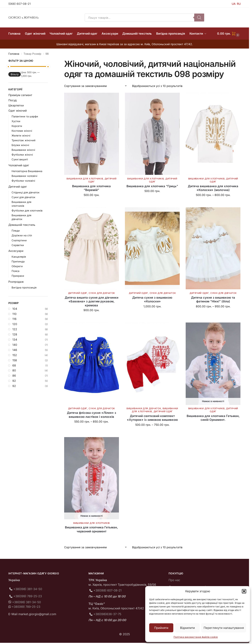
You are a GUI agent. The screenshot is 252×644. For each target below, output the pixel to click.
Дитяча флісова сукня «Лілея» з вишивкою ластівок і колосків (92, 415)
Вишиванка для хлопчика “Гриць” (152, 186)
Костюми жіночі (22, 131)
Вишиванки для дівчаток (144, 408)
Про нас (174, 580)
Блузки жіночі (20, 145)
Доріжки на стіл (22, 235)
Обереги (17, 266)
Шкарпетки (16, 105)
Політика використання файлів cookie (196, 637)
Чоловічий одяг (19, 165)
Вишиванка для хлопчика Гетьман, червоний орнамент (91, 529)
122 (15, 329)
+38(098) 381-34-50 (28, 589)
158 (15, 360)
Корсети (17, 126)
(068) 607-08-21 (20, 4)
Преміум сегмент (20, 95)
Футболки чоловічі (23, 181)
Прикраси (18, 276)
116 (14, 319)
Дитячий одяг (78, 293)
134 (15, 340)
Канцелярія (19, 257)
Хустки (16, 121)
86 (14, 376)
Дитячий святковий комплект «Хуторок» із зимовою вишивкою (152, 418)
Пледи (16, 231)
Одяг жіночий (18, 111)
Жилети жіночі (21, 135)
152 (15, 355)
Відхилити (187, 628)
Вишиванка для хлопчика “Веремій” (91, 188)
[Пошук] (199, 18)
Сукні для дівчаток (102, 293)
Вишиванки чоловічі (24, 176)
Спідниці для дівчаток (25, 192)
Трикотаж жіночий (24, 140)
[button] (244, 591)
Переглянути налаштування (224, 628)
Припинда (18, 261)
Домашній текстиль (22, 225)
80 (14, 370)
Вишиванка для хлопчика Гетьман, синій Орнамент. (213, 418)
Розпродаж (16, 282)
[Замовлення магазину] (96, 86)
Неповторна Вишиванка (27, 171)
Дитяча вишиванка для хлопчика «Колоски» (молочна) (213, 188)
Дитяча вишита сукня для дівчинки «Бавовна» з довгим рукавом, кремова (92, 301)
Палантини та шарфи (25, 116)
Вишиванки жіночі (23, 150)
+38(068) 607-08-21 (107, 590)
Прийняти (161, 628)
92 (14, 381)
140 (15, 345)
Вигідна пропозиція (24, 287)
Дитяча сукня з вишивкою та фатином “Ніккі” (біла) (213, 300)
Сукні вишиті (20, 159)
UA (234, 4)
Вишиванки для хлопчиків (85, 179)
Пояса (15, 271)
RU (239, 4)
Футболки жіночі (22, 155)
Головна (14, 54)
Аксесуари (16, 251)
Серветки (18, 245)
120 (15, 324)
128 (15, 334)
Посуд (13, 100)
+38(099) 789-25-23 (28, 596)
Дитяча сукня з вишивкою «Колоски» (152, 300)
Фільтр (15, 74)
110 (14, 314)
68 (14, 365)
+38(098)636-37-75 (107, 614)
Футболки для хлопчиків (27, 210)
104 (15, 309)
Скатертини (19, 240)
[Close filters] (49, 61)
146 (15, 350)
